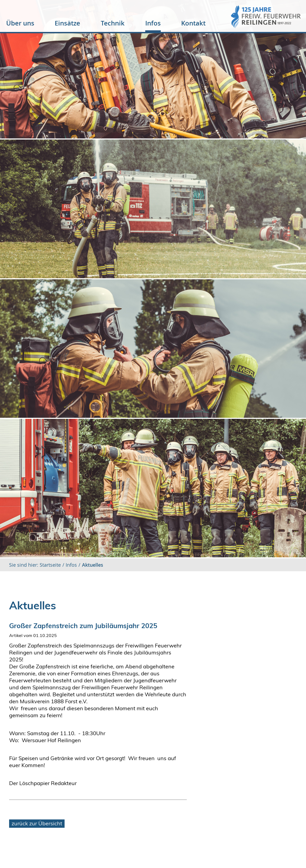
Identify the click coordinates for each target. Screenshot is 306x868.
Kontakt (193, 23)
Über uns (20, 23)
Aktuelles (93, 565)
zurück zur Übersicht (37, 823)
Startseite (50, 565)
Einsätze (67, 23)
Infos (153, 23)
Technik (113, 23)
